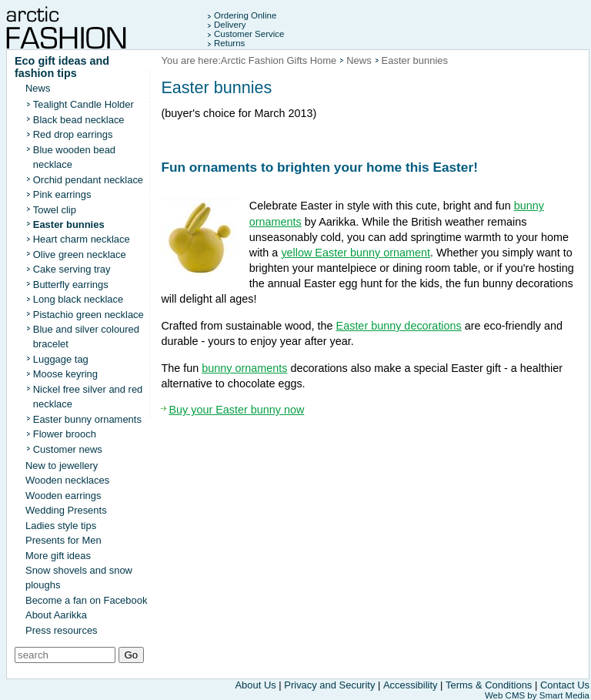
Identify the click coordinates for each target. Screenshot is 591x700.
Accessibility (411, 685)
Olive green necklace (80, 255)
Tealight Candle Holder (83, 104)
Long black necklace (78, 299)
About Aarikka (56, 615)
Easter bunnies (69, 224)
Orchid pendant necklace (88, 180)
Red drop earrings (73, 134)
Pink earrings (62, 194)
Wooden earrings (63, 496)
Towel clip (55, 210)
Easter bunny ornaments (87, 419)
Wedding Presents (66, 510)
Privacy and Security (331, 685)
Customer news (68, 449)
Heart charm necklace (82, 239)
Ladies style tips (61, 526)
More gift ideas (58, 556)
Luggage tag (61, 359)
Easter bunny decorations (399, 326)
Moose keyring (65, 374)
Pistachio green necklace (88, 315)
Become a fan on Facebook (86, 600)
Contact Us (565, 685)
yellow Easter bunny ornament (356, 253)
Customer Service (249, 34)
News (38, 88)
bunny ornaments (244, 368)
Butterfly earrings (71, 285)
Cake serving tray (72, 269)
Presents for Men (63, 540)
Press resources (62, 630)
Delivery (230, 25)
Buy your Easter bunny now (236, 410)
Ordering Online (245, 15)
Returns (229, 43)
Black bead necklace (79, 120)
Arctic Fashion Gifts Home (279, 60)
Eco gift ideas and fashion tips (62, 67)
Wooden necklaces (67, 480)
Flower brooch (65, 434)
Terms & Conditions (489, 685)
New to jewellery (62, 466)
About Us (255, 685)
